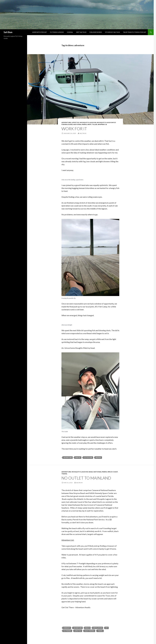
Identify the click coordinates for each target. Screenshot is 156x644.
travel (100, 631)
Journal (70, 32)
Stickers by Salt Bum (112, 32)
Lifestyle (75, 122)
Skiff (89, 124)
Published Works (96, 32)
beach (88, 628)
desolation (98, 628)
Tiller (95, 124)
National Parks (80, 124)
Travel (64, 474)
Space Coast (113, 472)
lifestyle (78, 631)
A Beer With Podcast (40, 32)
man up (78, 457)
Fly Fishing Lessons (57, 32)
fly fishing (67, 631)
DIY (107, 628)
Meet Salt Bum (81, 32)
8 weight (67, 628)
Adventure (66, 122)
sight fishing (89, 631)
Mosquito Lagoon (88, 122)
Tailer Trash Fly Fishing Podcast (135, 32)
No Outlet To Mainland (86, 478)
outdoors (88, 457)
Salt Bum (8, 32)
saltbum (79, 483)
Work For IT (74, 129)
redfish (98, 457)
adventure (68, 457)
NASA (91, 472)
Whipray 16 (102, 124)
